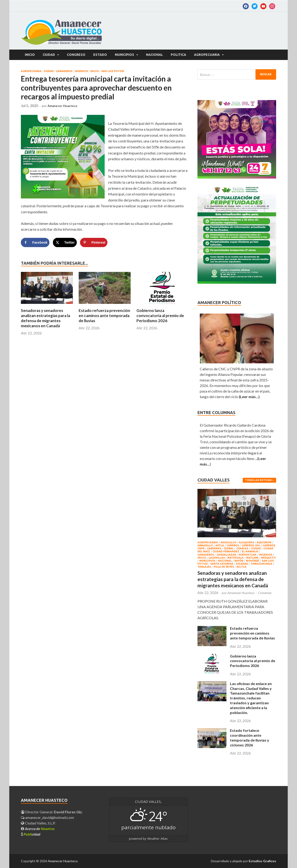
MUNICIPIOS (124, 55)
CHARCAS (242, 548)
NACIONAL (154, 55)
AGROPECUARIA (207, 55)
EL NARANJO (250, 551)
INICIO (95, 71)
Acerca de (40, 829)
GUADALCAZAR (226, 555)
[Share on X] (65, 242)
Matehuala (236, 558)
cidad (32, 834)
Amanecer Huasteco (62, 106)
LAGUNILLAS (217, 558)
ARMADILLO (205, 545)
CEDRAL (229, 548)
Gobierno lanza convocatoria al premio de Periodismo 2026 (160, 316)
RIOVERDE (253, 561)
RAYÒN (239, 561)
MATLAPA (252, 558)
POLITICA (178, 55)
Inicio (30, 55)
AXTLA (220, 545)
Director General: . (52, 812)
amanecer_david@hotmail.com (47, 817)
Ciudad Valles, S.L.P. (38, 823)
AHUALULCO (228, 542)
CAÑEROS (233, 545)
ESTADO (100, 55)
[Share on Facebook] (35, 242)
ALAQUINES (246, 542)
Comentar (265, 593)
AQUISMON (264, 542)
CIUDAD (49, 55)
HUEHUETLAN (247, 555)
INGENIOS (81, 71)
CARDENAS (214, 548)
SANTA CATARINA (222, 564)
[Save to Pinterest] (94, 242)
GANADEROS (64, 71)
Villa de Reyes (224, 567)
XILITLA (241, 567)
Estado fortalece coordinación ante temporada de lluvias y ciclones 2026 (250, 737)
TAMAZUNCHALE (261, 564)
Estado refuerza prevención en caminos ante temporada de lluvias (104, 316)
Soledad (242, 564)
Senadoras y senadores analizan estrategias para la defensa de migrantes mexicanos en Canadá (45, 318)
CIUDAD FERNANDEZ (226, 551)
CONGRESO (76, 55)
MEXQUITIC (268, 558)
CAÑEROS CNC (251, 545)
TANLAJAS (204, 567)
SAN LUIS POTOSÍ (113, 71)
